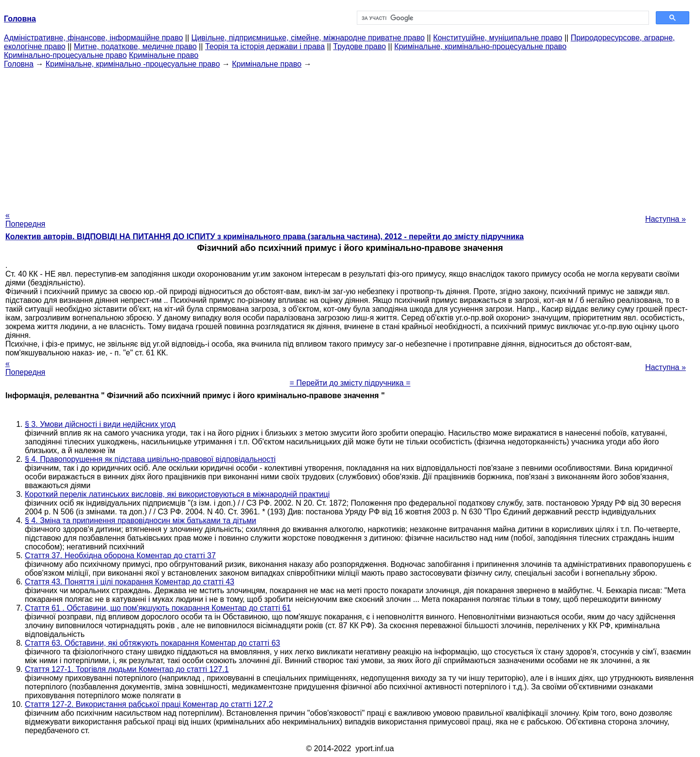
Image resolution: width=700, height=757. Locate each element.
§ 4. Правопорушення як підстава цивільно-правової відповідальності (150, 459)
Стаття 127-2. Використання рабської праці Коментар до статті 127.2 (149, 704)
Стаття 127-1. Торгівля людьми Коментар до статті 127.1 (127, 669)
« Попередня (25, 220)
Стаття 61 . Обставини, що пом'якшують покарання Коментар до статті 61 (158, 608)
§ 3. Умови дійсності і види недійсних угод (100, 424)
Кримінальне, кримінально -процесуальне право (133, 64)
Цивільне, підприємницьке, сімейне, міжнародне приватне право (308, 38)
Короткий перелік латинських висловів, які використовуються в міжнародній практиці (177, 494)
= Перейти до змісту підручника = (350, 383)
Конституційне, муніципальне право (498, 38)
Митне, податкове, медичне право (135, 46)
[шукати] (502, 18)
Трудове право (359, 46)
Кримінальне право (164, 55)
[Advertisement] (350, 137)
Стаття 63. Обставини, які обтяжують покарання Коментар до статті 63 (152, 643)
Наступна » (665, 219)
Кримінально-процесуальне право (65, 55)
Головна (19, 64)
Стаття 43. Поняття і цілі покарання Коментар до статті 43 (130, 582)
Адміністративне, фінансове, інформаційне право (93, 38)
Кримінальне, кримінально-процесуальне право (480, 46)
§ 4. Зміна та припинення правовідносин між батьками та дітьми (140, 520)
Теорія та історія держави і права (265, 46)
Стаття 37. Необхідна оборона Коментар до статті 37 (120, 555)
